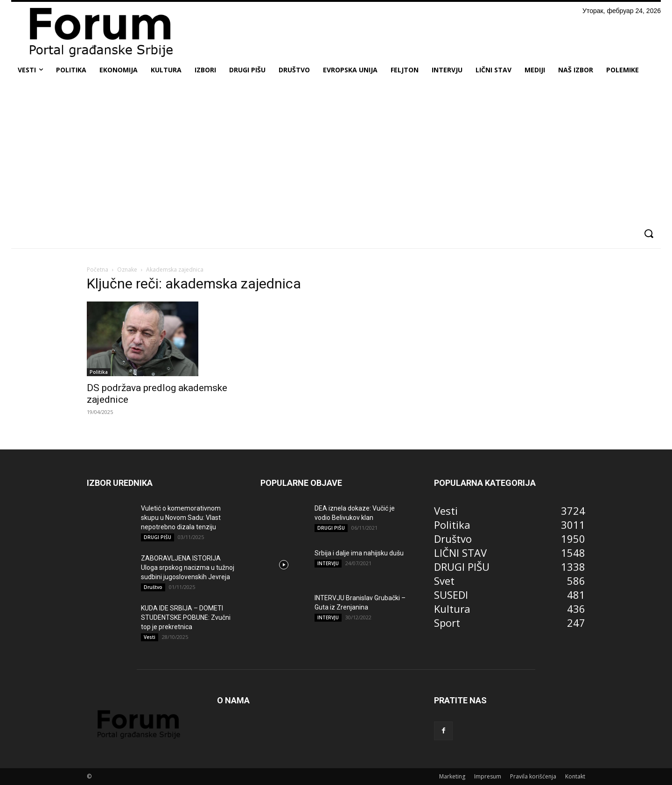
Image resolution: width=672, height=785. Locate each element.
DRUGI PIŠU (157, 537)
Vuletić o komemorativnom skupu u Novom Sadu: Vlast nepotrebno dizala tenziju (181, 518)
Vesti (150, 637)
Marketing (452, 776)
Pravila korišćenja (533, 776)
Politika (99, 372)
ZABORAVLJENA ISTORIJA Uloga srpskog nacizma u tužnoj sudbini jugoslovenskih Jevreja (188, 568)
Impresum (488, 776)
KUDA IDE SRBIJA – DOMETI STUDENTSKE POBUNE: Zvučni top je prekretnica (186, 617)
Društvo (153, 587)
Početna (98, 270)
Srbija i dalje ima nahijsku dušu (359, 553)
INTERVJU (328, 563)
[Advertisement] (336, 151)
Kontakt (575, 776)
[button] (648, 234)
